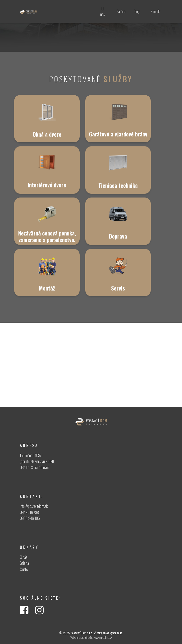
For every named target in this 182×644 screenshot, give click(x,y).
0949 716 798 (29, 512)
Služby (24, 569)
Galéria (24, 563)
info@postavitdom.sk (34, 506)
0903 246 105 (30, 518)
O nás (24, 557)
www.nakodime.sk (103, 637)
